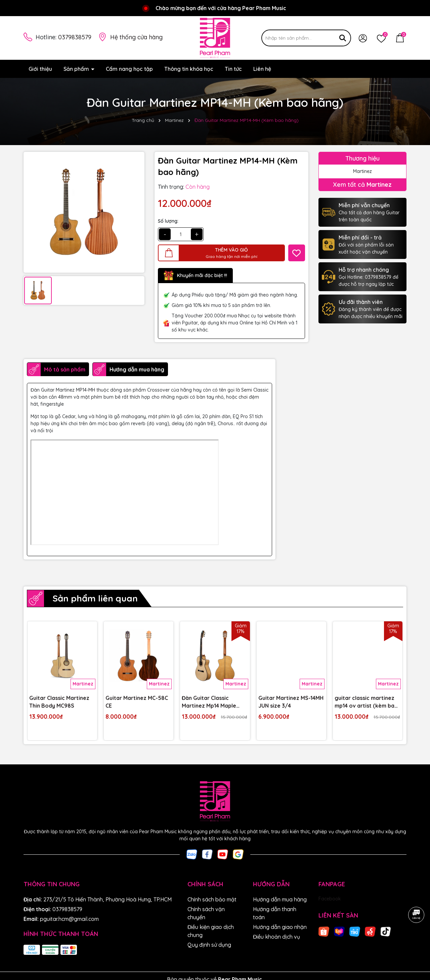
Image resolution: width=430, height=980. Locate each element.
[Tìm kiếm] (343, 38)
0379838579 (75, 37)
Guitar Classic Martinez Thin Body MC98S (59, 702)
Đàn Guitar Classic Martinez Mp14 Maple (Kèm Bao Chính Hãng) (211, 702)
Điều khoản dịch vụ (276, 937)
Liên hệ (262, 69)
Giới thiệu (40, 69)
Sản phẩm (77, 69)
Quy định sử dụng (209, 945)
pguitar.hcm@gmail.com (69, 919)
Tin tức (233, 69)
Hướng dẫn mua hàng (280, 899)
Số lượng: (168, 221)
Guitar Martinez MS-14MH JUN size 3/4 (291, 702)
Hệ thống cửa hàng (136, 37)
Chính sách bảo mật (212, 899)
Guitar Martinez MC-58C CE (137, 702)
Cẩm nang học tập (129, 69)
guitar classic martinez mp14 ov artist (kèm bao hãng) (366, 702)
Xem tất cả (362, 185)
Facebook (330, 899)
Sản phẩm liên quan (95, 598)
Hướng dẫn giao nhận (280, 927)
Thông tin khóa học (189, 69)
